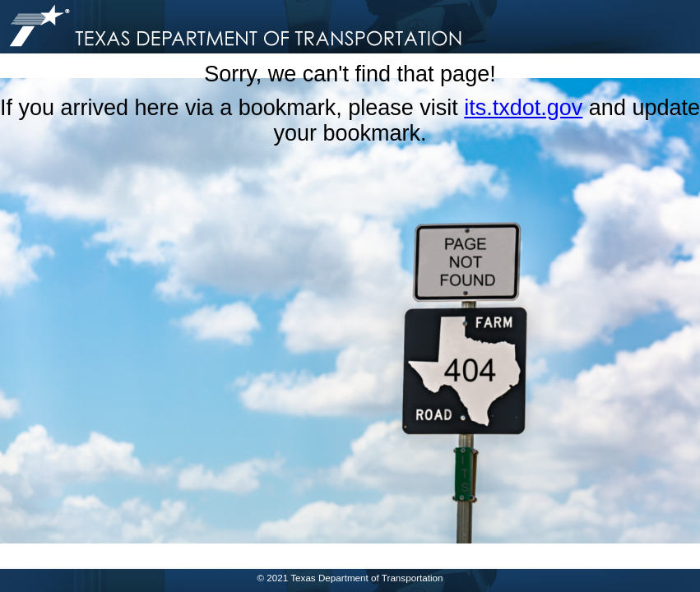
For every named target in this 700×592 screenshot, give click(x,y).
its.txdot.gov (523, 108)
